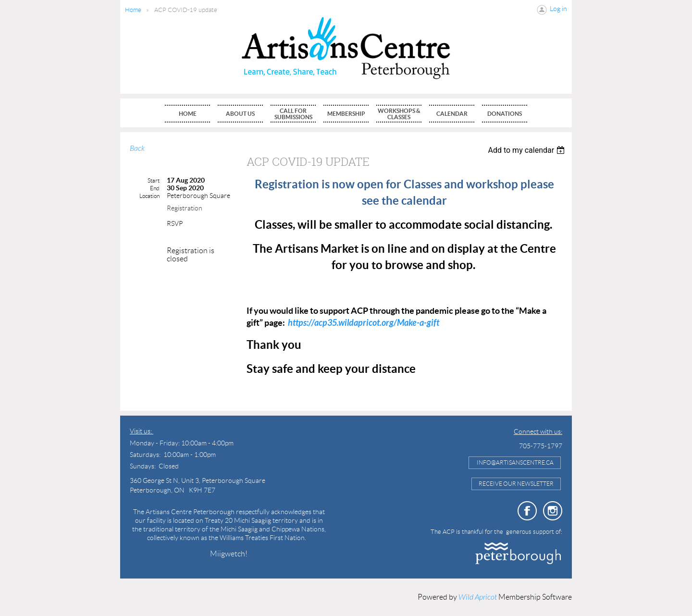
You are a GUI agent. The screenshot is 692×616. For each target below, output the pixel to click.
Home (133, 10)
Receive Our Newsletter (516, 484)
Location (149, 196)
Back (137, 148)
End (155, 188)
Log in (558, 9)
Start (154, 180)
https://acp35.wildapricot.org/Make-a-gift (364, 323)
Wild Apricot (478, 597)
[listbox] (527, 150)
